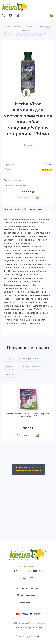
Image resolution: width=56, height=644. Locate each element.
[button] (14, 447)
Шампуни (26, 30)
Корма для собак (32, 367)
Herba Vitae (46, 169)
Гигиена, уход (42, 27)
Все (8, 359)
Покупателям (26, 595)
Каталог (19, 27)
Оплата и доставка (33, 209)
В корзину (22, 197)
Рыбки (9, 375)
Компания (24, 602)
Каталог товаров (28, 589)
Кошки (10, 367)
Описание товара (12, 209)
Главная (8, 27)
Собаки (29, 27)
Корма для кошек (29, 359)
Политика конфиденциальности (28, 628)
